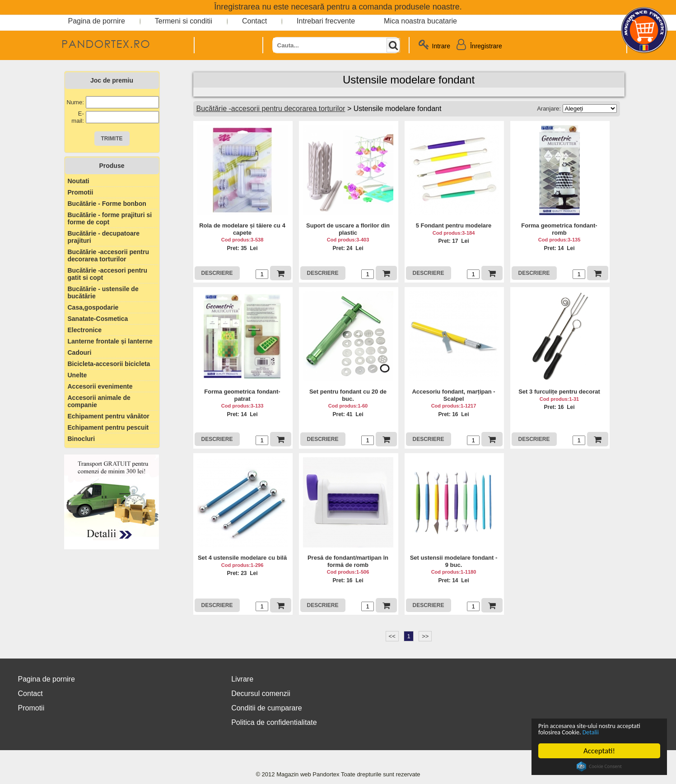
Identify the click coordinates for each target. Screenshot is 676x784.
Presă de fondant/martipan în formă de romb (348, 561)
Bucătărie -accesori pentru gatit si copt (108, 274)
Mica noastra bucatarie (420, 21)
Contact (254, 21)
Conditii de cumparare (267, 708)
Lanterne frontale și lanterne (110, 341)
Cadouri (80, 353)
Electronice (85, 330)
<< (392, 636)
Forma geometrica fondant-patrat (242, 395)
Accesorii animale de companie (99, 401)
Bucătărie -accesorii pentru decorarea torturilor (109, 255)
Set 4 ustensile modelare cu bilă (242, 558)
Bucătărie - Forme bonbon (107, 204)
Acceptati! (599, 751)
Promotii (81, 192)
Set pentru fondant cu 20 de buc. (348, 395)
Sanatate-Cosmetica (98, 319)
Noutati (79, 181)
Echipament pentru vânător (109, 416)
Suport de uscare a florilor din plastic (348, 229)
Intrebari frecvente (326, 21)
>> (425, 636)
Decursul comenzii (261, 694)
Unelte (77, 375)
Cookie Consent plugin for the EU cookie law (599, 766)
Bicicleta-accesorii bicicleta (109, 364)
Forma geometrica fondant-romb (559, 229)
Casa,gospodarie (93, 307)
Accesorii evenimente (100, 386)
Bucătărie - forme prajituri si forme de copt (110, 218)
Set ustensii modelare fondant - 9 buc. (454, 561)
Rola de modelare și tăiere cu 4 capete (242, 229)
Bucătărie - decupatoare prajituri (104, 237)
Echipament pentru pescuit (108, 427)
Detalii (632, 732)
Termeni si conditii (184, 21)
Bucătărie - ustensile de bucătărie (103, 292)
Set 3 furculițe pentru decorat (559, 392)
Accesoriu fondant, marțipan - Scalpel (453, 395)
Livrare (242, 679)
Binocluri (82, 439)
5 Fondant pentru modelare (454, 225)
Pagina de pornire (97, 21)
